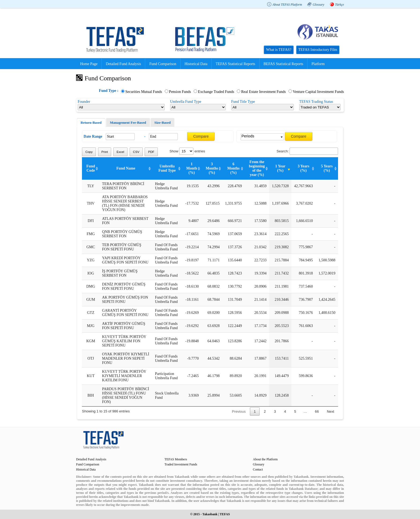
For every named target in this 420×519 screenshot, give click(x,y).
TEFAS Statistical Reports (235, 64)
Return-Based (91, 123)
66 (317, 411)
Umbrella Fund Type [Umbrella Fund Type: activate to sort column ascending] (167, 168)
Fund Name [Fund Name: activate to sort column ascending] (126, 168)
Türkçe (340, 5)
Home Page (89, 64)
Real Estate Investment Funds (263, 92)
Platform (318, 64)
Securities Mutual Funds (144, 92)
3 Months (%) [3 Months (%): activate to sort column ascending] (212, 168)
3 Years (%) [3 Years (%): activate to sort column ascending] (303, 168)
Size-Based (162, 123)
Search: (307, 151)
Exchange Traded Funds (216, 92)
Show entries (187, 151)
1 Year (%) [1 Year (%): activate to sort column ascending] (280, 168)
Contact (258, 469)
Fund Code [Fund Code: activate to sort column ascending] (91, 168)
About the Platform (265, 459)
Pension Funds (180, 92)
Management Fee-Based (128, 123)
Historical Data (196, 64)
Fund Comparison (163, 64)
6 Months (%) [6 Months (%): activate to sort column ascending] (233, 168)
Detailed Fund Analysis (123, 64)
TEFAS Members (176, 459)
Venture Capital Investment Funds (318, 92)
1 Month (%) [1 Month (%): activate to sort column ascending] (192, 168)
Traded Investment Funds (181, 464)
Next (331, 411)
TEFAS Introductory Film (318, 50)
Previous (239, 411)
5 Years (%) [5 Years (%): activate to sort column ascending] (327, 168)
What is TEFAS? (279, 50)
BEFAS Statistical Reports (283, 64)
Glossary (318, 5)
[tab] (91, 123)
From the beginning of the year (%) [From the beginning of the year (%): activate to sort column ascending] (257, 168)
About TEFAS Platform (287, 5)
